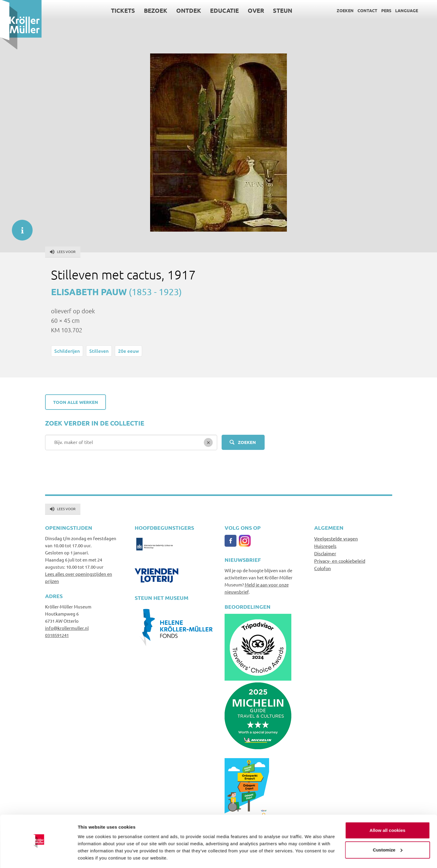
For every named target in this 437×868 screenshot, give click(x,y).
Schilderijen (67, 351)
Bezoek (156, 10)
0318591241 (57, 635)
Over (256, 10)
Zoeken (345, 10)
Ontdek (189, 10)
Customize (388, 832)
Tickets (123, 10)
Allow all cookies (388, 813)
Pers (386, 10)
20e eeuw (128, 351)
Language (407, 10)
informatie (19, 227)
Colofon (322, 568)
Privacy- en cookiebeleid (340, 561)
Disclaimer (325, 553)
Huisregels (325, 546)
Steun (283, 10)
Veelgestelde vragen (336, 538)
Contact (367, 10)
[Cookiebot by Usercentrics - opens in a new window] (38, 856)
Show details (92, 856)
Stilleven (99, 351)
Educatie (224, 10)
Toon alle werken (76, 402)
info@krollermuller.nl (67, 628)
